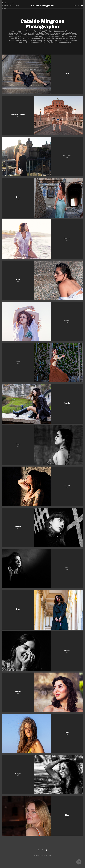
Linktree (4, 8)
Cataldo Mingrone (42, 5)
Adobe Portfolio (46, 855)
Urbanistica (12, 3)
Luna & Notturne (7, 6)
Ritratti (4, 3)
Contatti (17, 6)
